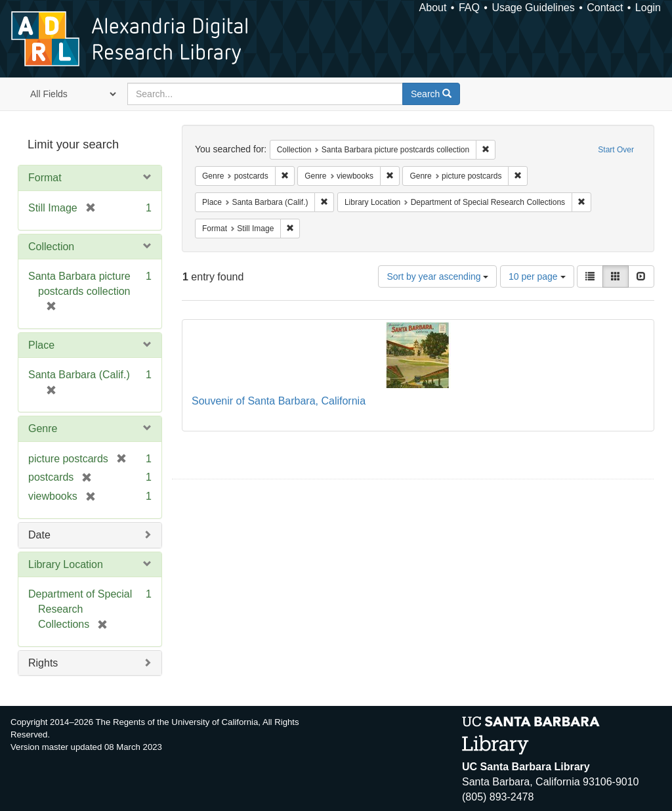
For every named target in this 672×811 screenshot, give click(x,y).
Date (39, 535)
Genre (43, 428)
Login (648, 8)
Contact (605, 8)
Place (41, 345)
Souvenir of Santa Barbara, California (279, 401)
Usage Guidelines (533, 8)
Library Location (66, 564)
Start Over (616, 150)
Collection (51, 247)
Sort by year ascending (437, 276)
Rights (43, 663)
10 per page (537, 276)
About (433, 8)
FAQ (469, 8)
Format (45, 178)
